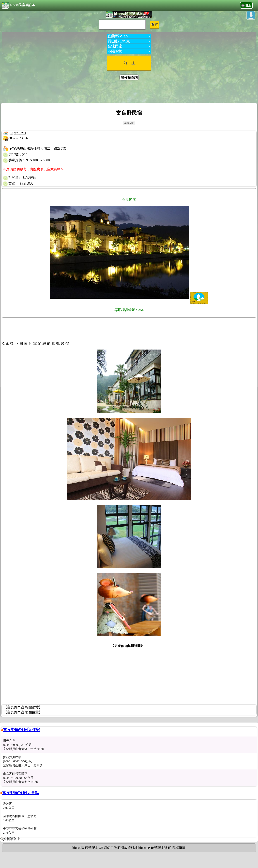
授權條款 (179, 848)
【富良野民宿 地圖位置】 (23, 712)
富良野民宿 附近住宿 (21, 730)
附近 (248, 5)
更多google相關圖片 (129, 646)
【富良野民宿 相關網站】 (23, 707)
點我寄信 (29, 178)
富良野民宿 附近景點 (21, 793)
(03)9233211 (17, 133)
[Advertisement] (129, 92)
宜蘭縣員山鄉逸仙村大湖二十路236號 (38, 148)
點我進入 (27, 183)
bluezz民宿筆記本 (18, 5)
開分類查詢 (129, 77)
